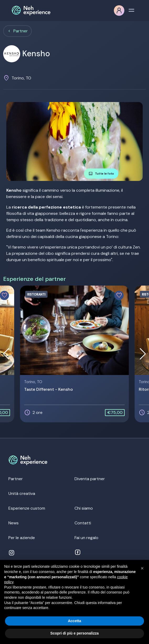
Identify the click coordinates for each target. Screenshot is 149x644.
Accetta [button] (75, 621)
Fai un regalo (86, 538)
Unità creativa (22, 493)
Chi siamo (84, 508)
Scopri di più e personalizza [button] (74, 633)
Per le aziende (22, 538)
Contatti (83, 523)
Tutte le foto (101, 174)
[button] (143, 354)
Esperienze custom (27, 508)
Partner (21, 31)
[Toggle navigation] (131, 10)
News (14, 523)
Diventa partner (90, 479)
